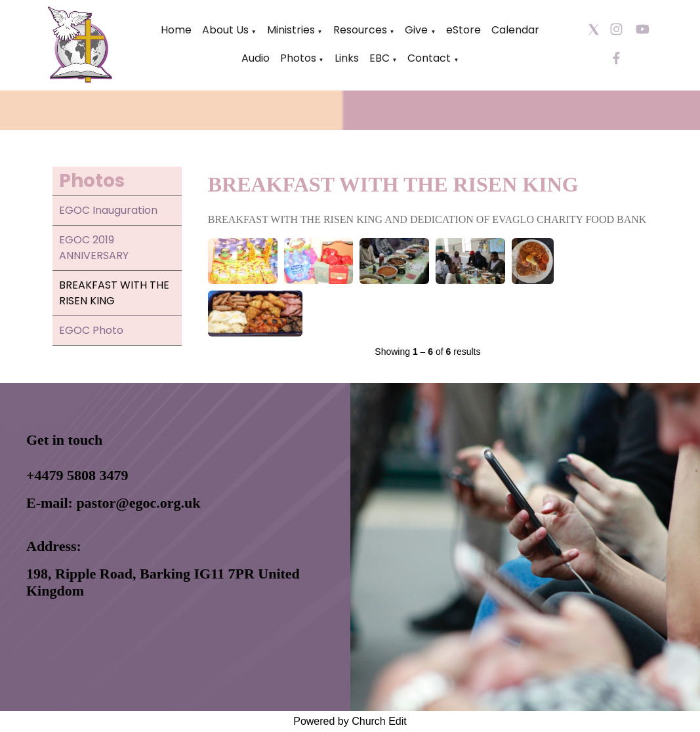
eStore (463, 30)
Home (176, 30)
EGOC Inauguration (108, 210)
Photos (298, 58)
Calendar (515, 30)
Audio (256, 58)
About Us (225, 30)
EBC (380, 58)
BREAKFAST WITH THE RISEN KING (114, 293)
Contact (429, 58)
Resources (360, 30)
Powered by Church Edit (350, 721)
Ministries (291, 30)
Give (416, 30)
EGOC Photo (91, 330)
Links (347, 58)
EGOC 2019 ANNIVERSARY (94, 248)
